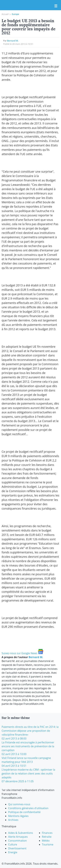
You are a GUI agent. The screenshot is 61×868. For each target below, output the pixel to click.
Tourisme (48, 844)
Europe (15, 14)
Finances (47, 833)
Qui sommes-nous (19, 804)
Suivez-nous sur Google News (22, 653)
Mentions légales (18, 816)
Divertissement (17, 848)
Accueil (5, 14)
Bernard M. (13, 41)
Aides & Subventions (21, 833)
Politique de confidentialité (24, 812)
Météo (46, 841)
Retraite (47, 837)
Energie (13, 852)
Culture (13, 844)
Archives (13, 820)
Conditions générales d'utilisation (28, 808)
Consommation (17, 841)
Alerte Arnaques (18, 837)
